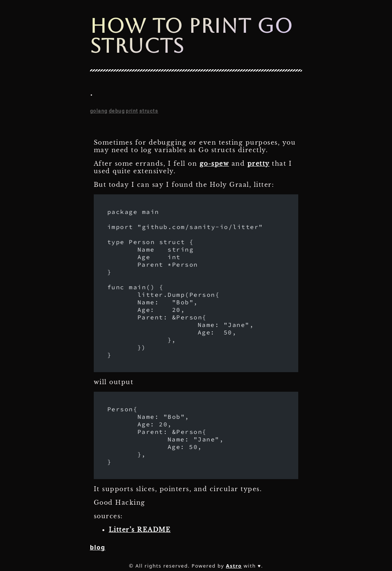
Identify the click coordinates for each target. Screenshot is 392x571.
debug (117, 111)
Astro (234, 566)
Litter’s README (140, 530)
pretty (259, 163)
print (132, 111)
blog (98, 547)
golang (99, 111)
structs (149, 111)
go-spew (214, 163)
